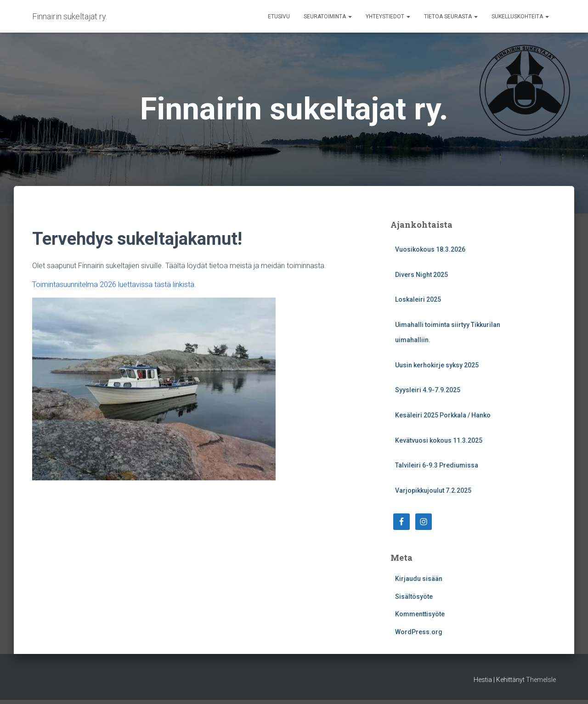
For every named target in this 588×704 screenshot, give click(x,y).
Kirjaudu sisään (419, 579)
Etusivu (279, 17)
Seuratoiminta (328, 17)
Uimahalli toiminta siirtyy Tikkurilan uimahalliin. (448, 332)
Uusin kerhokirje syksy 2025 (437, 365)
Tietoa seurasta (451, 17)
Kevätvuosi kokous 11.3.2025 (439, 440)
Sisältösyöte (414, 597)
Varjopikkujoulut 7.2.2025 (433, 490)
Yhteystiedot (388, 17)
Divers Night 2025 (421, 275)
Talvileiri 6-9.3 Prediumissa (437, 465)
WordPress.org (419, 632)
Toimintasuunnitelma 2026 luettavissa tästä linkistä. (114, 284)
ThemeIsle (541, 680)
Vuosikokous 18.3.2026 (430, 249)
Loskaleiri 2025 (418, 299)
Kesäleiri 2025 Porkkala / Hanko (443, 415)
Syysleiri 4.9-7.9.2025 (428, 390)
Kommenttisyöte (420, 614)
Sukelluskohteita (520, 17)
